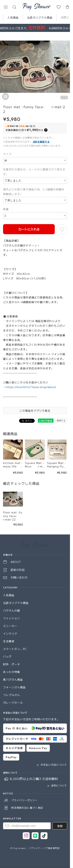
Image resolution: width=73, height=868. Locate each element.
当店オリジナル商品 (40, 17)
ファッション (12, 618)
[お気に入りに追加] (62, 229)
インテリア (10, 633)
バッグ (7, 657)
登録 (60, 826)
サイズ (7, 154)
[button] (6, 7)
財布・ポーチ (12, 664)
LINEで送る (46, 421)
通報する (61, 420)
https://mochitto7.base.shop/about (31, 387)
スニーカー (10, 626)
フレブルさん (12, 695)
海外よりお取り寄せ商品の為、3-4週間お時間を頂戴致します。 (34, 192)
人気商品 (13, 17)
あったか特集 (12, 672)
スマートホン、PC (15, 649)
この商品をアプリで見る (35, 411)
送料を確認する (41, 142)
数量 (6, 209)
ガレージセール (13, 703)
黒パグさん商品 (13, 680)
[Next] (66, 67)
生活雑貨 (9, 641)
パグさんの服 (12, 610)
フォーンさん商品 (14, 687)
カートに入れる (29, 229)
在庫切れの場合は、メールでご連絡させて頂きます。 (34, 172)
